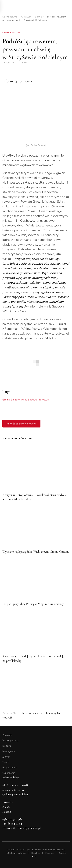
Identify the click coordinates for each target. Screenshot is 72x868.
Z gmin (24, 63)
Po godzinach (10, 768)
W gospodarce (11, 741)
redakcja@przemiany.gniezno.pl (22, 828)
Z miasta (7, 735)
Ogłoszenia (9, 773)
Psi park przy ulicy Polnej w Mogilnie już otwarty (33, 604)
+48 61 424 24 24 (12, 824)
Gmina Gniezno (11, 400)
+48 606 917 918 (12, 819)
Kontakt (63, 853)
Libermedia (60, 850)
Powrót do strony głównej (21, 424)
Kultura (7, 746)
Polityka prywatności (16, 853)
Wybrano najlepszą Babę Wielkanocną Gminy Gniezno (36, 552)
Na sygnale (9, 751)
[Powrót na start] (25, 6)
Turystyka (44, 400)
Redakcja (36, 853)
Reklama (49, 853)
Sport (6, 762)
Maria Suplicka (29, 400)
